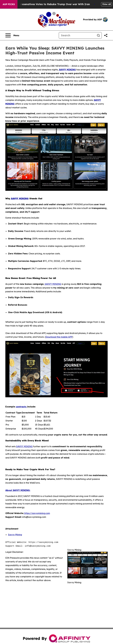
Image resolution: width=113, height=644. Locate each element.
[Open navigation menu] (12, 35)
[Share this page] (106, 35)
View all (106, 4)
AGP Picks (9, 4)
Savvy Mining (15, 535)
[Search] (77, 35)
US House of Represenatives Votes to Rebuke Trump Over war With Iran (49, 4)
